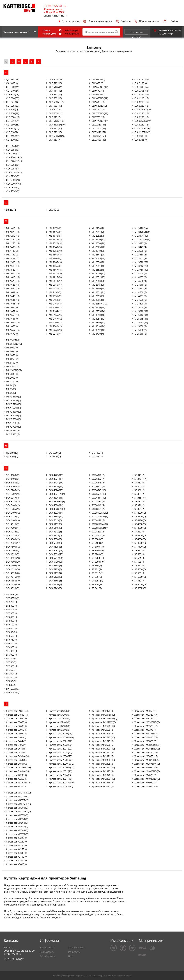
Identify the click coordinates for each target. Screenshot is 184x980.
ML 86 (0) (11, 393)
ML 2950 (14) (98, 307)
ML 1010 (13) (13, 228)
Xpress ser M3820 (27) (146, 737)
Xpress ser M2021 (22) (60, 741)
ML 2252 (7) (98, 236)
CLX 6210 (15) (142, 102)
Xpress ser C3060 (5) (17, 734)
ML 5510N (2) (13, 340)
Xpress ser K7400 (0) (59, 722)
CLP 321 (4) (12, 102)
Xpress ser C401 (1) (16, 737)
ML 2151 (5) (55, 296)
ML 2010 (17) (56, 281)
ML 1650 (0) (12, 307)
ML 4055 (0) (141, 277)
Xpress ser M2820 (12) (103, 749)
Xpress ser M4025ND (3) (147, 779)
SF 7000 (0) (12, 651)
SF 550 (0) (139, 565)
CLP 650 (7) (55, 140)
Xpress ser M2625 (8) (103, 730)
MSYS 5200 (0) (13, 404)
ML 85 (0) (11, 389)
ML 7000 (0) (12, 374)
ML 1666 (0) (12, 326)
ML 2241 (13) (56, 330)
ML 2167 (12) (56, 319)
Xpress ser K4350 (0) (59, 718)
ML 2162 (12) (56, 307)
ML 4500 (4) (141, 281)
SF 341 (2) (97, 588)
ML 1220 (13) (13, 239)
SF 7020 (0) (12, 655)
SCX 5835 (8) (55, 565)
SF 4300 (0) (140, 535)
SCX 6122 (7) (55, 577)
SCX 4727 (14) (56, 479)
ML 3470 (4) (98, 334)
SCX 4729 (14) (56, 486)
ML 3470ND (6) (142, 232)
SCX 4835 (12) (56, 516)
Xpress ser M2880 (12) (103, 779)
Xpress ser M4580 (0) (17, 827)
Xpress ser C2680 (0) (17, 726)
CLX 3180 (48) (99, 140)
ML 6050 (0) (12, 355)
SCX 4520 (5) (13, 554)
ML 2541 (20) (98, 255)
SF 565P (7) (12, 594)
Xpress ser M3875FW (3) (147, 764)
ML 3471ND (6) (142, 239)
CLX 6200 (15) (142, 98)
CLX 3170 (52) (99, 132)
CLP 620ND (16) (57, 136)
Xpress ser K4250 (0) (59, 711)
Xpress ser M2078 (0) (103, 711)
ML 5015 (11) (141, 319)
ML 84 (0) (11, 385)
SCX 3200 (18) (13, 486)
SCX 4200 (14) (13, 528)
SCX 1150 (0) (13, 483)
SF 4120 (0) (140, 520)
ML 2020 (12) (56, 288)
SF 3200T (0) (98, 562)
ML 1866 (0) (55, 266)
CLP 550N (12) (56, 102)
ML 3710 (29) (141, 262)
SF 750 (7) (11, 662)
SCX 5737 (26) (56, 558)
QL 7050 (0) (98, 457)
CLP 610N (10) (56, 121)
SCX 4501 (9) (13, 550)
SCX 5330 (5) (55, 539)
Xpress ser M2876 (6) (103, 775)
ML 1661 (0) (12, 319)
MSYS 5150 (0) (13, 400)
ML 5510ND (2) (14, 344)
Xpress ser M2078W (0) (104, 722)
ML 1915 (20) (56, 277)
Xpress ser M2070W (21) (62, 767)
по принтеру (69, 30)
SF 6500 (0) (12, 636)
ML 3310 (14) (98, 326)
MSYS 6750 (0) (13, 408)
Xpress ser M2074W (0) (61, 786)
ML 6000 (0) (12, 348)
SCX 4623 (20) (13, 573)
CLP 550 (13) (55, 98)
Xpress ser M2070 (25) (60, 756)
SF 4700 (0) (140, 543)
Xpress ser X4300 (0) (17, 853)
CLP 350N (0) (13, 117)
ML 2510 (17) (98, 239)
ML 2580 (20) (98, 281)
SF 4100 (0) (140, 516)
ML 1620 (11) (13, 281)
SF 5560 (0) (140, 577)
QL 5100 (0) (12, 453)
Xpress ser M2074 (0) (60, 775)
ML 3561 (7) (141, 258)
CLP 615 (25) (55, 128)
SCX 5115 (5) (55, 528)
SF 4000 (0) (140, 513)
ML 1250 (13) (13, 243)
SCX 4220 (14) (13, 535)
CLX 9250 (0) (13, 165)
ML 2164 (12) (56, 311)
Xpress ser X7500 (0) (17, 860)
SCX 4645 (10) (13, 577)
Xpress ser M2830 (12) (103, 760)
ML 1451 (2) (12, 258)
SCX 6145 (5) (55, 581)
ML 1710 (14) (56, 243)
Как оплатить (47, 948)
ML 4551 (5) (141, 296)
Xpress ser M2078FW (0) (104, 718)
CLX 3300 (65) (142, 87)
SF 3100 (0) (97, 543)
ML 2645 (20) (98, 285)
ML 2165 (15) (56, 315)
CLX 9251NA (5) (14, 172)
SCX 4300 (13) (13, 539)
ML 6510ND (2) (14, 370)
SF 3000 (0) (97, 539)
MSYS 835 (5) (13, 434)
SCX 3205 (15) (13, 490)
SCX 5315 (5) (55, 535)
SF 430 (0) (139, 532)
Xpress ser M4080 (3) (17, 808)
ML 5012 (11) (141, 315)
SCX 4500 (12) (13, 547)
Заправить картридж (100, 21)
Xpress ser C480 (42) (17, 764)
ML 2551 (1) (98, 266)
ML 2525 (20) (98, 247)
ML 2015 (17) (56, 285)
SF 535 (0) (139, 562)
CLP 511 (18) (55, 91)
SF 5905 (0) (12, 613)
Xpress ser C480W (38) (18, 771)
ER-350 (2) (54, 210)
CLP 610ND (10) (57, 125)
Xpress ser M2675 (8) (103, 741)
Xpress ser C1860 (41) (17, 715)
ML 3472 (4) (141, 243)
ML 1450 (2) (12, 255)
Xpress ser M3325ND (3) (147, 722)
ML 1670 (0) (12, 334)
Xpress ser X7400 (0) (17, 857)
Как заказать (47, 952)
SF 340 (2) (97, 584)
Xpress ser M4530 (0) (17, 819)
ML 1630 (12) (13, 288)
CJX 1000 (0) (12, 79)
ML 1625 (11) (13, 285)
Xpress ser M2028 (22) (60, 752)
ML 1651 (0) (12, 311)
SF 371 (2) (139, 505)
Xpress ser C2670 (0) (17, 722)
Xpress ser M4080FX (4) (18, 811)
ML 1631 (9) (12, 292)
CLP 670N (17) (99, 94)
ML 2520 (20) (98, 243)
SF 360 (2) (139, 486)
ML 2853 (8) (98, 296)
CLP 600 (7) (55, 110)
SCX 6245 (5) (55, 588)
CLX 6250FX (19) (143, 121)
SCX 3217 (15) (13, 498)
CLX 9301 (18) (13, 180)
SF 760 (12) (12, 674)
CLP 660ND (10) (100, 87)
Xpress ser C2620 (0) (17, 718)
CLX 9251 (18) (13, 169)
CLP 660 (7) (97, 83)
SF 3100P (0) (98, 547)
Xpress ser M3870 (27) (146, 752)
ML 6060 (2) (12, 359)
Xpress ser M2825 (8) (103, 752)
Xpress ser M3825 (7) (145, 741)
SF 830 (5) (11, 681)
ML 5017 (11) (141, 322)
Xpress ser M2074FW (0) (62, 783)
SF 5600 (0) (140, 584)
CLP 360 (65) (13, 125)
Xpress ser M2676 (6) (103, 745)
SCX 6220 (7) (55, 584)
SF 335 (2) (97, 577)
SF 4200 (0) (140, 524)
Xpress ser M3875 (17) (146, 756)
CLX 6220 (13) (142, 106)
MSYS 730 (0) (13, 423)
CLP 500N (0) (56, 79)
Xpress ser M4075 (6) (17, 800)
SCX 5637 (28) (56, 550)
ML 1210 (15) (13, 236)
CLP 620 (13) (55, 132)
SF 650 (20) (12, 632)
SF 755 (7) (11, 670)
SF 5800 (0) (12, 606)
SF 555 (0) (139, 573)
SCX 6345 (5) (98, 483)
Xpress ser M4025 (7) (145, 775)
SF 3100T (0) (98, 550)
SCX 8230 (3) (98, 532)
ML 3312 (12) (98, 330)
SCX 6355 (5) (98, 486)
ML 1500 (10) (13, 262)
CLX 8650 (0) (13, 150)
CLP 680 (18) (98, 102)
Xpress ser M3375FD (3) (147, 734)
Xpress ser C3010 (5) (17, 730)
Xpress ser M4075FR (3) (18, 804)
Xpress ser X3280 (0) (17, 842)
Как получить (48, 956)
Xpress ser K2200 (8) (17, 775)
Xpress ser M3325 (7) (145, 718)
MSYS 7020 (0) (13, 419)
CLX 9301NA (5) (14, 184)
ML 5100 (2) (141, 330)
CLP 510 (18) (55, 83)
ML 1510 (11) (13, 266)
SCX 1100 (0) (13, 479)
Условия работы (77, 948)
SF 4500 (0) (140, 539)
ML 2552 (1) (98, 270)
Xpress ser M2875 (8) (103, 771)
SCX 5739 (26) (56, 562)
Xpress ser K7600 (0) (59, 730)
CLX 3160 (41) (99, 128)
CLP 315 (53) (13, 94)
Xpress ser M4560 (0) (17, 823)
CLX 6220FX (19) (143, 110)
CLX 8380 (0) (141, 136)
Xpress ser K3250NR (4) (18, 783)
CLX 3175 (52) (99, 136)
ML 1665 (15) (13, 322)
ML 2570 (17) (98, 273)
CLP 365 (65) (13, 128)
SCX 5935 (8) (55, 569)
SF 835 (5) (11, 685)
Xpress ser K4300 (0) (59, 715)
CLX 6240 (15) (142, 113)
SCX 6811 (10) (99, 498)
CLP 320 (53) (13, 98)
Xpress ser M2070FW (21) (62, 764)
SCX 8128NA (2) (100, 524)
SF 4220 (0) (140, 528)
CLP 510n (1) (55, 87)
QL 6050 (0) (55, 453)
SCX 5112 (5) (55, 524)
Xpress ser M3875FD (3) (147, 760)
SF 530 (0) (139, 554)
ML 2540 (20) (98, 251)
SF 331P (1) (97, 573)
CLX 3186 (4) (141, 83)
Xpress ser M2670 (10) (103, 737)
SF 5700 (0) (12, 602)
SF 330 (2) (97, 565)
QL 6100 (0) (55, 457)
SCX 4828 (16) (56, 505)
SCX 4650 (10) (13, 581)
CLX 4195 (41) (142, 94)
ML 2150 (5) (55, 292)
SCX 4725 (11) (56, 475)
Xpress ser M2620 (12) (103, 726)
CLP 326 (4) (12, 110)
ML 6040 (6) (12, 351)
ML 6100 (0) (12, 363)
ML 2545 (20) (98, 258)
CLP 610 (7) (55, 117)
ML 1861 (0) (55, 258)
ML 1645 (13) (13, 304)
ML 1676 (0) (55, 236)
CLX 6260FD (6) (142, 128)
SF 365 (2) (139, 494)
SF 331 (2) (97, 569)
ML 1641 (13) (13, 300)
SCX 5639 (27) (56, 554)
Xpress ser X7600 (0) (17, 864)
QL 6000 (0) (12, 457)
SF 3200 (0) (97, 554)
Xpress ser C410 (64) (17, 749)
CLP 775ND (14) (100, 121)
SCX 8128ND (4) (100, 528)
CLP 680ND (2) (99, 106)
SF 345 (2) (139, 475)
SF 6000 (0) (12, 617)
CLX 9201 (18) (13, 153)
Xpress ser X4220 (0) (17, 845)
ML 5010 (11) (141, 311)
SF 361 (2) (139, 490)
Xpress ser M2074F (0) (60, 779)
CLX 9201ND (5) (14, 161)
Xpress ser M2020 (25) (60, 734)
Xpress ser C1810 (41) (17, 711)
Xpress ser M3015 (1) (103, 786)
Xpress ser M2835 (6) (103, 764)
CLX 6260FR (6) (142, 132)
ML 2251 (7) (98, 232)
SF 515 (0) (139, 550)
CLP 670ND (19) (100, 98)
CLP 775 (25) (98, 117)
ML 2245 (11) (56, 334)
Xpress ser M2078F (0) (103, 715)
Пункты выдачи (71, 21)
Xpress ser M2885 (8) (103, 783)
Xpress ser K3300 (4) (17, 786)
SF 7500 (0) (12, 666)
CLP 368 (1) (12, 132)
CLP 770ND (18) (100, 113)
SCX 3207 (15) (13, 494)
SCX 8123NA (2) (100, 513)
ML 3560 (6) (141, 255)
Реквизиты (74, 952)
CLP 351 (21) (13, 121)
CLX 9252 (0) (13, 176)
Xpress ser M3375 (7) (145, 730)
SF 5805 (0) (12, 609)
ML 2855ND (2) (99, 304)
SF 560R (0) (140, 588)
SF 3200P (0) (98, 558)
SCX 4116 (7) (13, 524)
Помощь (126, 21)
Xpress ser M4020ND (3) (147, 771)
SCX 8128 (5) (98, 520)
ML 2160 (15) (56, 304)
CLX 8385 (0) (141, 140)
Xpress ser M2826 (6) (103, 756)
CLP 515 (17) (55, 94)
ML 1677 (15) (56, 239)
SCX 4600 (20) (13, 562)
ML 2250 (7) (98, 228)
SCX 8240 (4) (98, 535)
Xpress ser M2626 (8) (103, 734)
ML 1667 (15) (13, 330)
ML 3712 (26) (141, 266)
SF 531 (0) (139, 558)
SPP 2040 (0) (13, 692)
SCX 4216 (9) (13, 532)
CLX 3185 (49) (142, 79)
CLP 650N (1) (98, 79)
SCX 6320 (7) (98, 475)
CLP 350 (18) (13, 113)
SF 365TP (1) (141, 498)
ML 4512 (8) (141, 288)
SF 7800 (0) (12, 677)
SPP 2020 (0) (13, 689)
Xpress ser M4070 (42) (146, 786)
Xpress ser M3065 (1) (145, 711)
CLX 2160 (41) (99, 125)
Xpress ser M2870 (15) (103, 767)
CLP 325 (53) (13, 106)
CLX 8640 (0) (13, 146)
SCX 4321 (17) (13, 543)
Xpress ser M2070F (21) (61, 760)
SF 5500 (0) (140, 569)
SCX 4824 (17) (56, 490)
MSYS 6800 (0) (13, 412)
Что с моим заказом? (136, 32)
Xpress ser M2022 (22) (60, 745)
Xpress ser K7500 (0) (59, 726)
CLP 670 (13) (98, 91)
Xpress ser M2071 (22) (60, 771)
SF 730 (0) (11, 658)
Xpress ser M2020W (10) (62, 737)
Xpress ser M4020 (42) (146, 767)
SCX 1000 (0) (13, 475)
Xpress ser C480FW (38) (18, 767)
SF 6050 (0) (12, 621)
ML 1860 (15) (56, 255)
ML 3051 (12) (98, 319)
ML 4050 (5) (141, 273)
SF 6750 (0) (12, 640)
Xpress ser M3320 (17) (146, 715)
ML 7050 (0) (12, 378)
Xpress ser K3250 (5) (17, 779)
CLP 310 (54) (13, 91)
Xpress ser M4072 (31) (18, 796)
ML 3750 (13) (141, 270)
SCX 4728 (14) (56, 483)
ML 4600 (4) (141, 304)
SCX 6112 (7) (55, 573)
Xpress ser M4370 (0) (17, 815)
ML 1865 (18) (56, 262)
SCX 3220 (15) (13, 501)
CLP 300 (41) (13, 87)
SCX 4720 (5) (13, 588)
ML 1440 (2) (12, 251)
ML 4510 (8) (141, 285)
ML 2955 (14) (98, 311)
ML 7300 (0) (12, 381)
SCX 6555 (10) (99, 494)
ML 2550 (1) (98, 262)
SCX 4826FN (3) (57, 501)
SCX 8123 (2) (98, 509)
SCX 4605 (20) (13, 565)
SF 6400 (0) (12, 628)
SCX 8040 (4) (98, 505)
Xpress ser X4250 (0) (17, 849)
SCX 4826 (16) (56, 498)
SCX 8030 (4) (98, 501)
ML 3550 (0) (141, 251)
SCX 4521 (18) (13, 558)
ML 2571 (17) (98, 277)
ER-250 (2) (11, 210)
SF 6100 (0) (12, 625)
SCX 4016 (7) (13, 516)
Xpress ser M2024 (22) (60, 749)
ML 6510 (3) (12, 366)
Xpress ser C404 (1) (16, 741)
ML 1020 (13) (13, 232)
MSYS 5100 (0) (13, 397)
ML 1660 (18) (13, 315)
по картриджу (69, 34)
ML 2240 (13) (56, 326)
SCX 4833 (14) (56, 513)
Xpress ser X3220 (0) (17, 838)
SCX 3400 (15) (13, 505)
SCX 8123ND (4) (100, 516)
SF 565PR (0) (13, 598)
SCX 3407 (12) (13, 513)
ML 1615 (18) (13, 277)
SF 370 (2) (139, 501)
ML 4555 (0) (141, 300)
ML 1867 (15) (56, 270)
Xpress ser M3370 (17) (146, 726)
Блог (71, 956)
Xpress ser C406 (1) (16, 745)
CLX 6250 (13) (142, 117)
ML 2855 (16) (98, 300)
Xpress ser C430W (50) (18, 756)
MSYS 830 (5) (13, 430)
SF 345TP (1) (141, 479)
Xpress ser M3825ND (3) (147, 749)
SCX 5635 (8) (55, 547)
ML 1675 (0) (55, 232)
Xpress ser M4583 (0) (17, 830)
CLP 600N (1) (56, 113)
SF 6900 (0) (12, 647)
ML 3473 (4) (141, 247)
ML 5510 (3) (141, 334)
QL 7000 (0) (98, 453)
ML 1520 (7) (12, 270)
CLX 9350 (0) (13, 187)
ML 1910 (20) (56, 273)
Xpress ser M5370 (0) (17, 834)
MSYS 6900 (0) (13, 415)
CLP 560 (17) (55, 106)
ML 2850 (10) (98, 288)
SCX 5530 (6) (55, 543)
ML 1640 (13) (13, 296)
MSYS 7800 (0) (13, 427)
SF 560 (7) (139, 581)
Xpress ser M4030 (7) (145, 783)
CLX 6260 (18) (142, 125)
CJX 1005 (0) (12, 83)
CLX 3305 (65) (142, 91)
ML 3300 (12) (98, 322)
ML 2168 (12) (56, 322)
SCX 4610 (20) (13, 569)
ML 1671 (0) (55, 228)
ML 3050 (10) (98, 315)
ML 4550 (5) (141, 292)
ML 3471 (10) (141, 236)
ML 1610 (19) (13, 273)
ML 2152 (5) (55, 300)
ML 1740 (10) (56, 247)
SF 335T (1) (97, 581)
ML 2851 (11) (98, 292)
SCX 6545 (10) (99, 490)
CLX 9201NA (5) (14, 157)
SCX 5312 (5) (55, 532)
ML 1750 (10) (56, 251)
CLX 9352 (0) (13, 191)
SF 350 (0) (139, 483)
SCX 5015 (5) (55, 520)
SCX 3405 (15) (13, 509)
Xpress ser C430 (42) (17, 752)
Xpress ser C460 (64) (17, 760)
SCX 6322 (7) (98, 479)
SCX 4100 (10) (13, 520)
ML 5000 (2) (141, 307)
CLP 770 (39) (98, 110)
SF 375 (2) (139, 509)
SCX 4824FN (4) (57, 494)
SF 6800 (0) (12, 643)
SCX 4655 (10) (13, 584)
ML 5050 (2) (141, 326)
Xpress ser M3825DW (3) (147, 745)
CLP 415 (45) (13, 136)
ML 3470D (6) (141, 228)
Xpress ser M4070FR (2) (18, 793)
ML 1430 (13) (13, 247)
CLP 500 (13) (13, 140)
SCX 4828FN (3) (57, 509)
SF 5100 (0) (140, 547)
